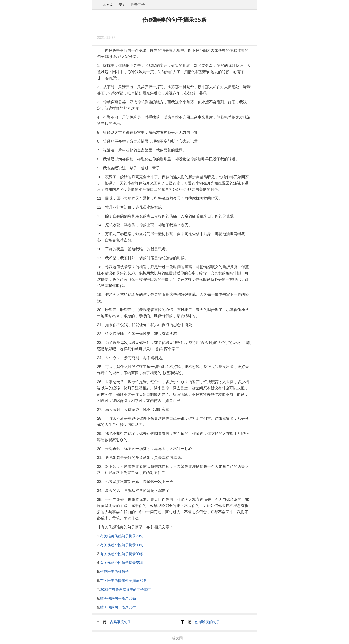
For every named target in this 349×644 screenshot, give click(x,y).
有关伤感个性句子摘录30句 (122, 545)
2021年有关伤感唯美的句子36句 (126, 590)
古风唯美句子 (120, 622)
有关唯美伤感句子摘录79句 (122, 536)
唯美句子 (138, 5)
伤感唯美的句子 (207, 622)
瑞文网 (108, 5)
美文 (122, 5)
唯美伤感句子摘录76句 (118, 607)
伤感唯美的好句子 (114, 572)
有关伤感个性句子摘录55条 (122, 563)
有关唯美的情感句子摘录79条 (124, 581)
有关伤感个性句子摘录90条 (122, 554)
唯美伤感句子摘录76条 (118, 598)
